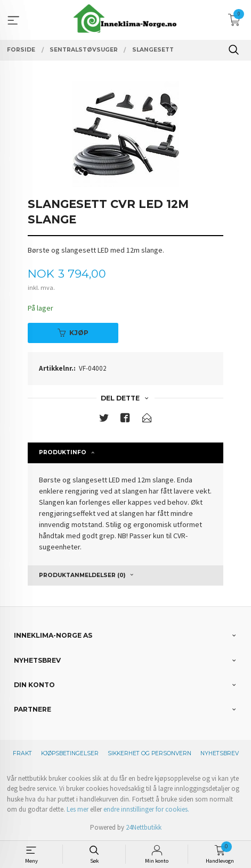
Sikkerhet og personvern (149, 753)
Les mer (78, 809)
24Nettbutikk (144, 827)
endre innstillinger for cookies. (146, 809)
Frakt (22, 753)
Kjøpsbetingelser (70, 753)
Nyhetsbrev (220, 753)
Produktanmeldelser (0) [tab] (82, 575)
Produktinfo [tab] (63, 452)
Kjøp (73, 333)
